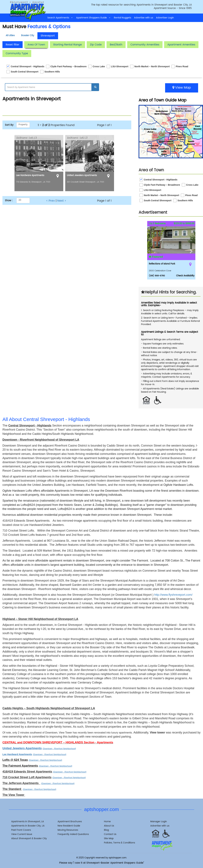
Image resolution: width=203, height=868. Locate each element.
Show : (9, 201)
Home (107, 822)
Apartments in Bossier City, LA (28, 826)
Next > (62, 201)
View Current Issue (22, 834)
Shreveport (48, 36)
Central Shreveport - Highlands (27, 66)
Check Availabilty (185, 276)
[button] (192, 250)
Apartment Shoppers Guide (94, 18)
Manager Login (159, 822)
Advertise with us (144, 18)
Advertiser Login (165, 18)
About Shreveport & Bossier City (29, 838)
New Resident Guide (69, 826)
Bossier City (28, 35)
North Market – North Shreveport (152, 66)
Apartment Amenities (181, 45)
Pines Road (182, 66)
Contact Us (110, 834)
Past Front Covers (21, 830)
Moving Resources (68, 830)
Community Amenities (145, 45)
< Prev (50, 201)
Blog (106, 830)
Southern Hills (52, 72)
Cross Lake (99, 66)
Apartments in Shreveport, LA (28, 822)
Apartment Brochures (70, 822)
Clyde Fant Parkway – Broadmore (69, 66)
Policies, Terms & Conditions (119, 843)
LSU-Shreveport (120, 66)
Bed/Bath (116, 45)
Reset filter (13, 45)
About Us (109, 826)
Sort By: (9, 125)
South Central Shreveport (25, 72)
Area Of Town (36, 45)
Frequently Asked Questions (73, 834)
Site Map (109, 838)
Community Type (17, 53)
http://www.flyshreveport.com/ (173, 595)
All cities (10, 35)
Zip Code (96, 45)
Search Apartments (60, 18)
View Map (182, 88)
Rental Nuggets (122, 18)
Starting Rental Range (68, 45)
